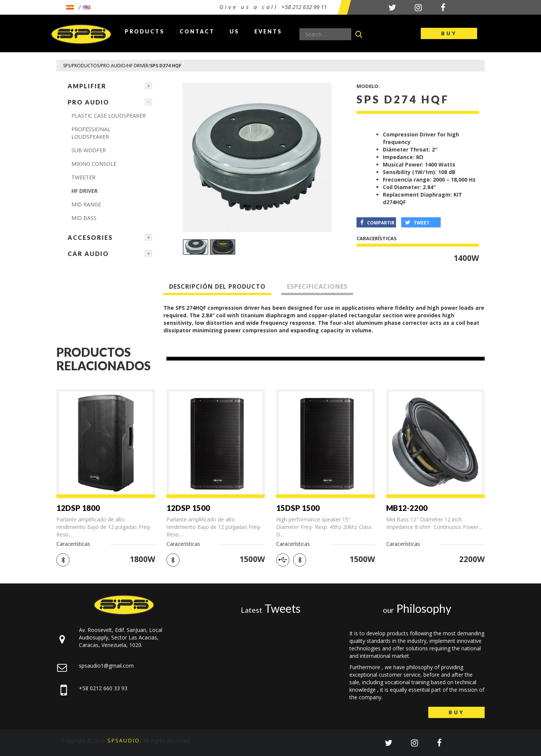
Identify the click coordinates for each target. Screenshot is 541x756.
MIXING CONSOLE (94, 164)
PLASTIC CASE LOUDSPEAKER (109, 116)
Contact (197, 31)
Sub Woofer (89, 150)
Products (145, 31)
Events (268, 31)
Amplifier (87, 86)
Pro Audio (88, 102)
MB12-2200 (407, 508)
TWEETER (83, 177)
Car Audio (88, 254)
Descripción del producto (217, 286)
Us (234, 31)
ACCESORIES (90, 237)
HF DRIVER (85, 191)
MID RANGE (86, 204)
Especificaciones (317, 286)
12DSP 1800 (78, 508)
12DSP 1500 (188, 508)
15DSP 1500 (298, 508)
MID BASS (84, 218)
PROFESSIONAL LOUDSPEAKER (91, 133)
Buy (449, 33)
